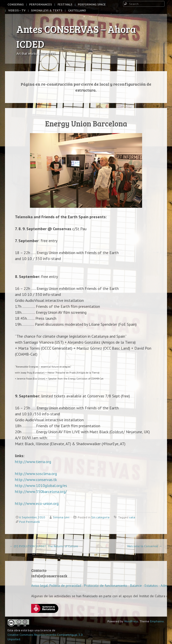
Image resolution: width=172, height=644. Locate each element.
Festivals (65, 4)
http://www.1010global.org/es (41, 485)
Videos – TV (17, 10)
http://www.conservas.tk (36, 480)
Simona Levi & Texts (47, 10)
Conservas (16, 4)
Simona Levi (61, 517)
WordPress (131, 621)
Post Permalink (30, 522)
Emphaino (157, 621)
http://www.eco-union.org (37, 503)
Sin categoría (100, 517)
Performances (41, 4)
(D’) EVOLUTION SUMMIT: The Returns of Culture (44, 546)
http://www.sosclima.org (36, 474)
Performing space (92, 4)
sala (132, 517)
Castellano (77, 10)
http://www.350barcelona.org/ (41, 491)
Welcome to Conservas (145, 546)
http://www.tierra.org (33, 462)
